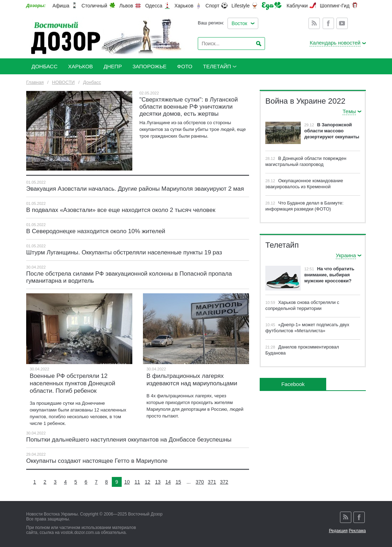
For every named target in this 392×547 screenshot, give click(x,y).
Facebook (328, 23)
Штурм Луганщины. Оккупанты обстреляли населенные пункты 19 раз (124, 252)
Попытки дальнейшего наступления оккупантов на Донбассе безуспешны (129, 440)
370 (200, 482)
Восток (239, 23)
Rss (314, 23)
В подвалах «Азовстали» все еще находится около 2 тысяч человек (121, 210)
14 (168, 482)
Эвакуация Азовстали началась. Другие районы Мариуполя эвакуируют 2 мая (135, 189)
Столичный (94, 6)
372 (224, 482)
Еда (272, 6)
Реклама (357, 531)
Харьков (184, 6)
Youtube (342, 23)
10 (127, 482)
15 (178, 482)
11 (137, 482)
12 (148, 482)
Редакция (338, 531)
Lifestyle (240, 6)
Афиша (61, 6)
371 (212, 482)
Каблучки (297, 6)
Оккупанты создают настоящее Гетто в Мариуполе (97, 461)
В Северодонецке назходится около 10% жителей (97, 231)
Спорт (212, 6)
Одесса (154, 6)
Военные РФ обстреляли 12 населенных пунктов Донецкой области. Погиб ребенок (73, 383)
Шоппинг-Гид (335, 6)
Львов (126, 6)
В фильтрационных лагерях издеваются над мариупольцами (192, 380)
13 (158, 482)
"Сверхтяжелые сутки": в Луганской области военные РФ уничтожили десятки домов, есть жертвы (189, 107)
